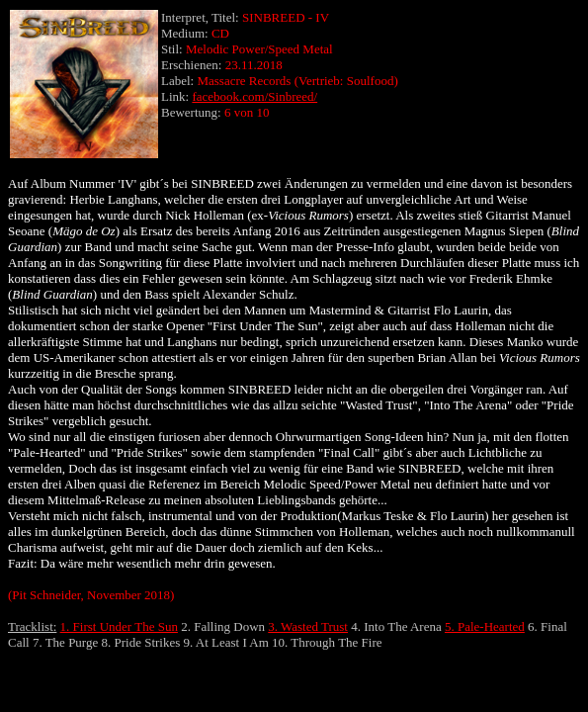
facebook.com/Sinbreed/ (254, 96)
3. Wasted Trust (308, 626)
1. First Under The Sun (119, 626)
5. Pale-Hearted (485, 626)
